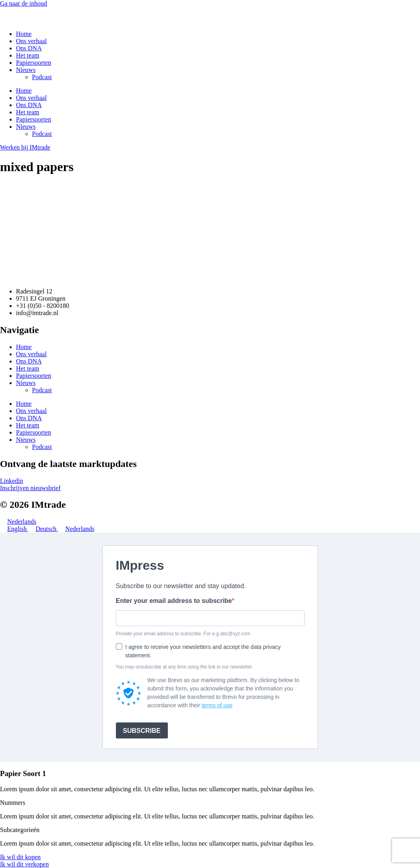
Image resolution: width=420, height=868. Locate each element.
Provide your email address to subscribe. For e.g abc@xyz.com (183, 634)
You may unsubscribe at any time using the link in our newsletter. (185, 667)
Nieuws (26, 70)
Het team (28, 55)
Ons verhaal (31, 41)
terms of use (217, 705)
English (14, 529)
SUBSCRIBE (142, 731)
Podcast (42, 77)
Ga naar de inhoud (24, 3)
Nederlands (18, 522)
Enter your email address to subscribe (174, 601)
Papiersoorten (34, 63)
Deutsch (43, 529)
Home (24, 34)
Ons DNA (29, 48)
